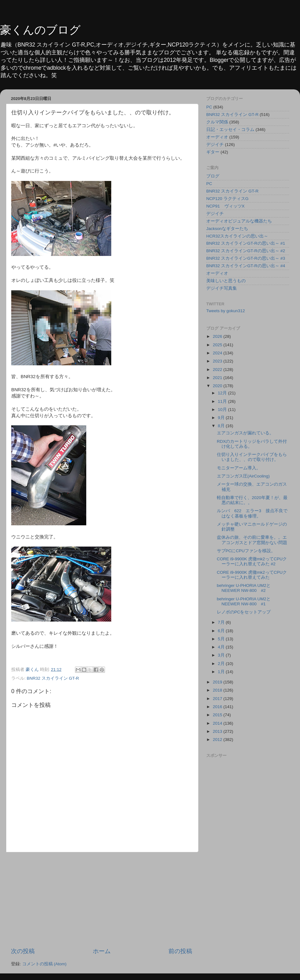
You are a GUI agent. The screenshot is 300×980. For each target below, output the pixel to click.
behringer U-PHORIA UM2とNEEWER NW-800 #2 (244, 588)
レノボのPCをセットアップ (244, 612)
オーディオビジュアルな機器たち (239, 221)
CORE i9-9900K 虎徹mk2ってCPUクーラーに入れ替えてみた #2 (252, 561)
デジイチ (215, 145)
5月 (222, 639)
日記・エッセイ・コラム (230, 130)
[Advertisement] (102, 900)
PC (209, 107)
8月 (222, 426)
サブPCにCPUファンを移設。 (246, 551)
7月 (222, 622)
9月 (222, 418)
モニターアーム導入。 (239, 468)
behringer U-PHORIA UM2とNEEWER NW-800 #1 (244, 601)
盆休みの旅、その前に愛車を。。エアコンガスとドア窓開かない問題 (252, 540)
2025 (218, 345)
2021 (218, 378)
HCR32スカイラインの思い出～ (237, 236)
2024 (218, 353)
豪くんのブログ (40, 30)
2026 (218, 336)
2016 (218, 707)
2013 (218, 731)
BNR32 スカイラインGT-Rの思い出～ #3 (246, 258)
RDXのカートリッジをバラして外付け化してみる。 (252, 444)
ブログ (213, 176)
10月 (223, 410)
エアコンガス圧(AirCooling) (243, 476)
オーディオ (217, 137)
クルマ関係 (217, 122)
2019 (218, 682)
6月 (222, 631)
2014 (218, 723)
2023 (218, 361)
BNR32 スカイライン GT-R (53, 678)
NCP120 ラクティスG (227, 199)
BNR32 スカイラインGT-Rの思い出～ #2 (246, 251)
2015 (218, 715)
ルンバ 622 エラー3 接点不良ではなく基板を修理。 (252, 513)
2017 (218, 699)
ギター (213, 152)
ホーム (102, 951)
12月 (223, 393)
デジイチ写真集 (222, 288)
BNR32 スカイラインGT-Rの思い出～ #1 (246, 243)
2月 (222, 664)
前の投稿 (180, 951)
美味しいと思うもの (226, 281)
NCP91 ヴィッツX (225, 206)
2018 (218, 690)
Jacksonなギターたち (227, 229)
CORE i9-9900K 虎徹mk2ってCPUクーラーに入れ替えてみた (252, 575)
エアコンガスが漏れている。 (245, 433)
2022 (218, 370)
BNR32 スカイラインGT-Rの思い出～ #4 (246, 266)
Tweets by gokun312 (226, 311)
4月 (222, 647)
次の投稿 (23, 951)
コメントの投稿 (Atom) (44, 964)
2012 (218, 740)
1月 (222, 672)
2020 (218, 386)
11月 (223, 401)
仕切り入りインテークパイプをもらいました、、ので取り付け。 (252, 457)
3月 (222, 655)
